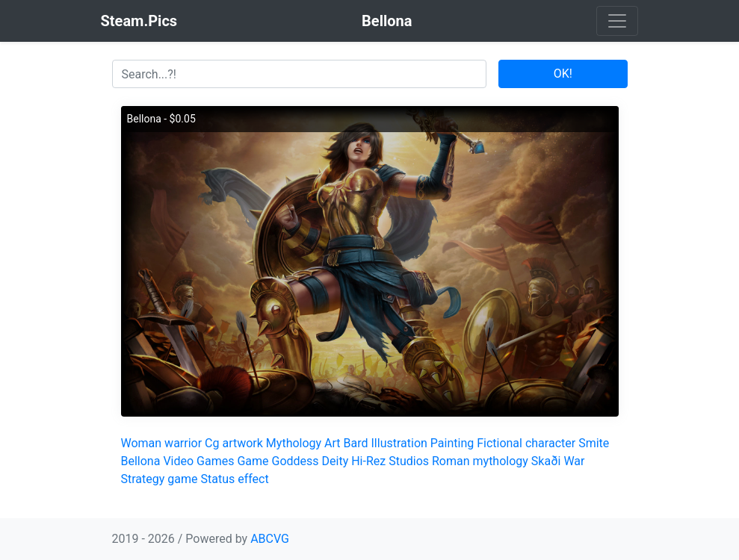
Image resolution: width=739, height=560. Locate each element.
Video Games (198, 461)
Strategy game (160, 479)
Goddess (296, 461)
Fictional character (526, 443)
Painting (452, 443)
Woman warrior (162, 443)
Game (253, 461)
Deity (336, 461)
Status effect (234, 479)
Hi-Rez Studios (390, 461)
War (574, 461)
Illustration (399, 443)
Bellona (141, 461)
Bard (356, 443)
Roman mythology (480, 461)
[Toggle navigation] (617, 21)
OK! (563, 74)
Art (332, 443)
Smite (594, 443)
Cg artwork (234, 443)
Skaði (546, 461)
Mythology (294, 443)
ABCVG (270, 539)
